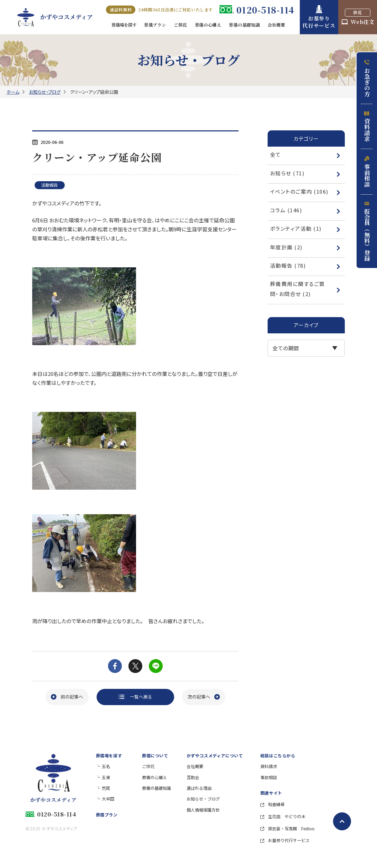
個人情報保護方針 (203, 810)
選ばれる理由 (199, 788)
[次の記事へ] (204, 697)
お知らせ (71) (305, 173)
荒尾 (106, 788)
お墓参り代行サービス (285, 840)
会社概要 (195, 766)
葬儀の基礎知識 (156, 788)
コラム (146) (305, 210)
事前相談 (367, 172)
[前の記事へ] (67, 697)
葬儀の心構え (154, 777)
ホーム (13, 92)
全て (305, 154)
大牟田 (108, 799)
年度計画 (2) (305, 247)
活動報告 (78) (305, 265)
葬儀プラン (107, 815)
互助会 (193, 777)
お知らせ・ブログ (45, 92)
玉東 (106, 777)
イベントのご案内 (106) (305, 191)
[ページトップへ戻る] (342, 821)
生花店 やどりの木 (283, 816)
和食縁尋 (272, 804)
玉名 (106, 766)
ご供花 (148, 766)
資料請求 (367, 126)
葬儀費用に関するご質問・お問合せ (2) (305, 289)
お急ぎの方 (367, 78)
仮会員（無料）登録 (367, 231)
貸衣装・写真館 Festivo (288, 828)
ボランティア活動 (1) (305, 228)
